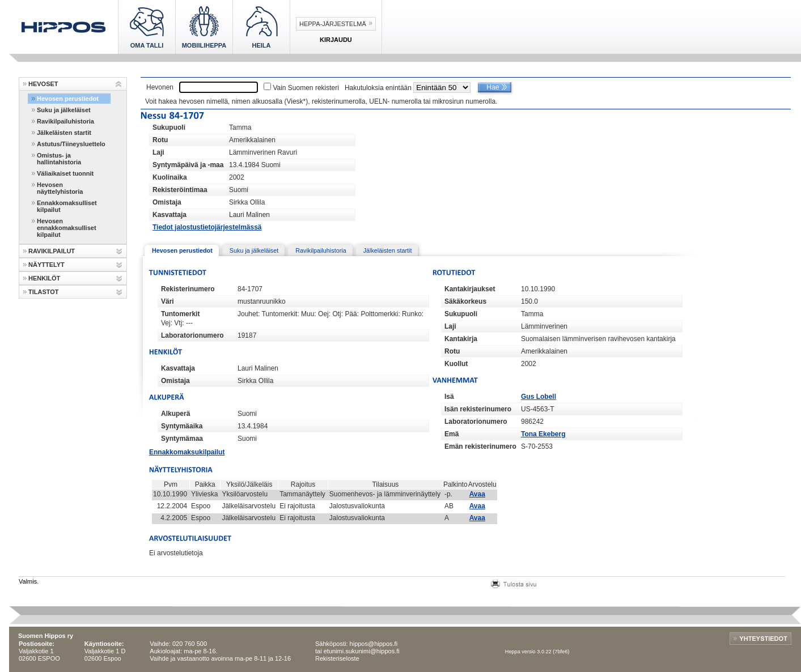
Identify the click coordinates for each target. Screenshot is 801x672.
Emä (452, 434)
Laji (158, 152)
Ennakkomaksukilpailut (187, 452)
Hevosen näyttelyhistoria (60, 188)
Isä (449, 397)
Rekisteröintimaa (180, 190)
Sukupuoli (169, 127)
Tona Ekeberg (543, 434)
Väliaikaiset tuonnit (65, 173)
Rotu (160, 140)
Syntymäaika (182, 426)
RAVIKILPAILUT (52, 251)
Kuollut (456, 364)
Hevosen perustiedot (68, 99)
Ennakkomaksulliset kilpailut (67, 206)
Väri (168, 301)
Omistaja (167, 202)
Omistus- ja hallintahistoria (59, 159)
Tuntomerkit (180, 314)
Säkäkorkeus (465, 301)
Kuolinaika (170, 177)
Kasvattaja (169, 215)
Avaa (477, 494)
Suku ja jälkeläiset (64, 110)
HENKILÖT (44, 278)
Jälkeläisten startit (64, 133)
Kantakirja (461, 339)
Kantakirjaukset (470, 289)
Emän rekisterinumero (480, 446)
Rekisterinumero (188, 289)
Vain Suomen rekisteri (306, 88)
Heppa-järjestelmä (333, 24)
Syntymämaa (182, 439)
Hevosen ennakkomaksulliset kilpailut (67, 228)
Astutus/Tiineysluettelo (71, 144)
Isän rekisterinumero (478, 409)
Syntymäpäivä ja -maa (188, 165)
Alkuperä (175, 414)
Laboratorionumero (192, 335)
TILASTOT (44, 292)
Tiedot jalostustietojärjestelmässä (207, 227)
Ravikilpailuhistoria (65, 121)
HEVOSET (43, 84)
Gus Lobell (539, 397)
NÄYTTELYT (46, 265)
